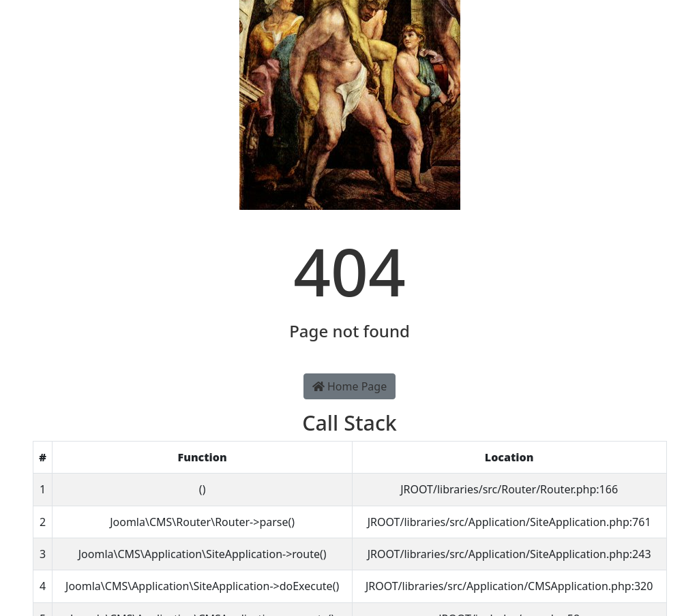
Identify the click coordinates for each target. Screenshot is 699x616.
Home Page (349, 386)
